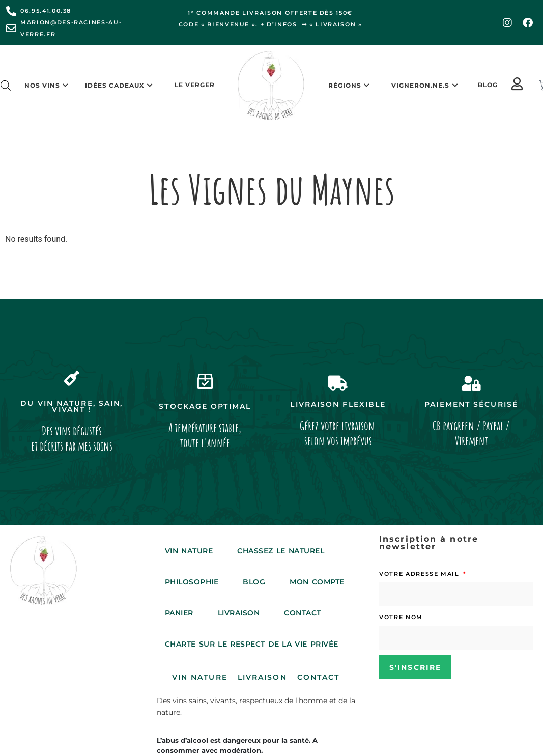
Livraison (239, 613)
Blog (488, 85)
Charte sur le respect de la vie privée (252, 644)
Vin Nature (189, 551)
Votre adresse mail (420, 574)
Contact (303, 613)
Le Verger (195, 85)
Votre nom (401, 617)
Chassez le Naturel (281, 551)
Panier (179, 613)
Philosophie (192, 582)
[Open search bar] (6, 86)
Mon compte (317, 582)
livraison (336, 24)
